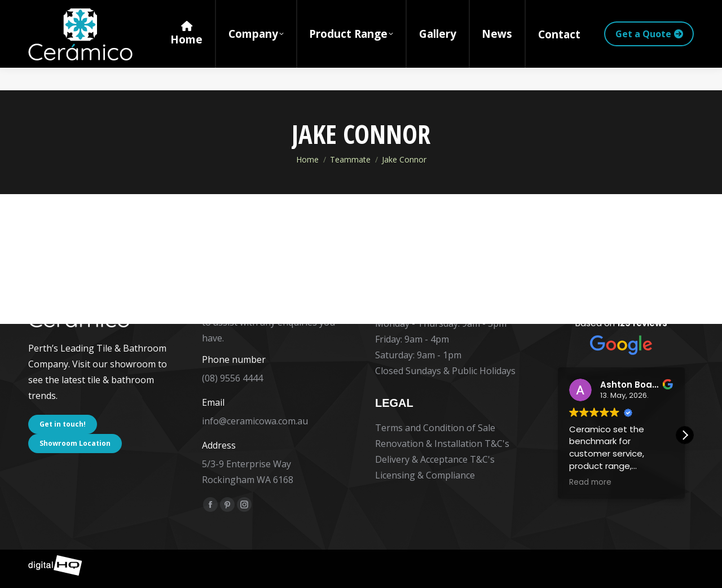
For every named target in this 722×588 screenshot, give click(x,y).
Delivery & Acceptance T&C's (435, 459)
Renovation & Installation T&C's (442, 444)
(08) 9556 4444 (67, 11)
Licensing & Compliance (425, 475)
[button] (685, 435)
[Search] (593, 11)
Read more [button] (590, 482)
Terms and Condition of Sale (435, 428)
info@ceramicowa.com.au (255, 421)
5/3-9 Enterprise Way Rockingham (204, 11)
